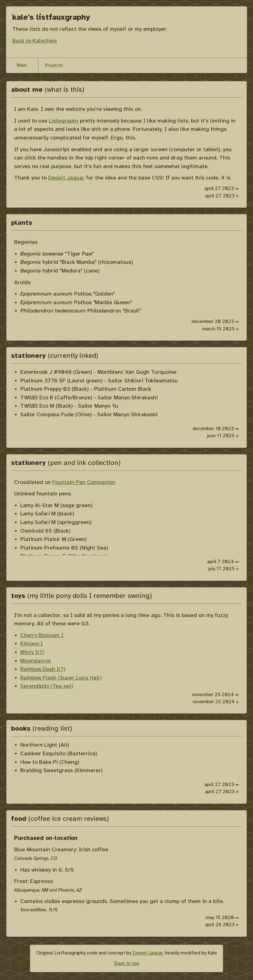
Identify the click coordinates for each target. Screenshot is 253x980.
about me (48, 90)
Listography (64, 121)
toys (81, 596)
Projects (54, 65)
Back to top (127, 964)
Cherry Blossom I (42, 635)
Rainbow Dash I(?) (43, 669)
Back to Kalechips (35, 41)
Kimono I (32, 644)
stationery (55, 356)
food (60, 819)
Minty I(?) (32, 652)
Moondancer (36, 661)
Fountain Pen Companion (84, 482)
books (42, 729)
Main (22, 65)
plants (22, 223)
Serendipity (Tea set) (47, 686)
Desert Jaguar (66, 178)
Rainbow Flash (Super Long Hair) (61, 678)
